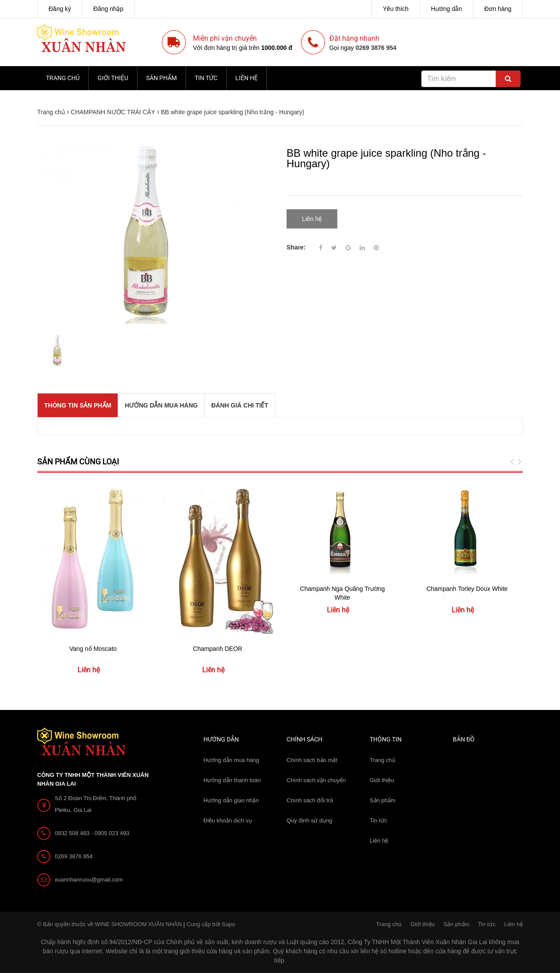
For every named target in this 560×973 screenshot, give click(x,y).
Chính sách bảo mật (312, 760)
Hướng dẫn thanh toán (232, 780)
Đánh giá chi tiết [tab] (240, 405)
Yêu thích (396, 9)
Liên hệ (247, 78)
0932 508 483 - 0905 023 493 (92, 833)
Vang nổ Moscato (93, 649)
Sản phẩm (161, 78)
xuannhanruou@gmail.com (89, 880)
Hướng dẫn (446, 9)
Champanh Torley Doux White (467, 589)
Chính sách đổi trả (310, 800)
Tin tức (206, 78)
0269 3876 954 (376, 48)
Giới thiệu (113, 78)
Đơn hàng (498, 9)
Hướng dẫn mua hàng (231, 760)
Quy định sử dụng (310, 820)
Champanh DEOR (218, 649)
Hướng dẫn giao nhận (231, 800)
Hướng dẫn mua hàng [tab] (161, 405)
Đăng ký (60, 9)
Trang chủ (63, 78)
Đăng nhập (108, 9)
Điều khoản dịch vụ (228, 820)
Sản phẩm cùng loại (78, 462)
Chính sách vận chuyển (316, 780)
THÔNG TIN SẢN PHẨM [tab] (78, 405)
